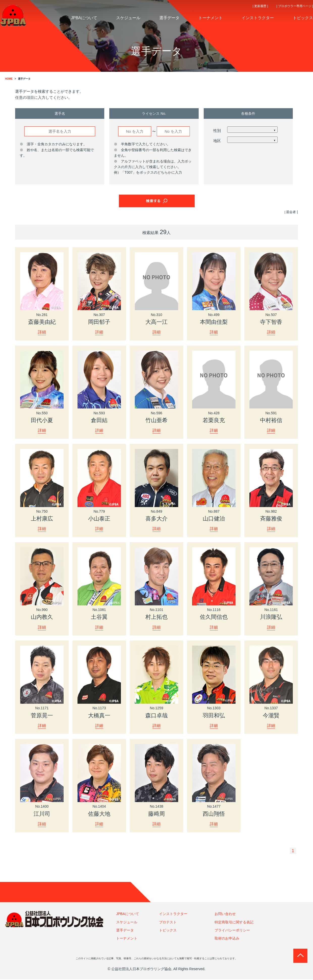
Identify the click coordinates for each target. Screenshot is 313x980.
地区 (217, 141)
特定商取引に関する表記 (234, 923)
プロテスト (168, 923)
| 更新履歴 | (260, 6)
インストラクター (173, 914)
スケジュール (127, 923)
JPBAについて (128, 914)
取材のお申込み (227, 939)
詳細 (42, 332)
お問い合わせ (225, 914)
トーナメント (127, 939)
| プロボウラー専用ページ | (295, 6)
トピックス (168, 931)
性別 (217, 131)
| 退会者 (290, 212)
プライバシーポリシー (232, 931)
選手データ (125, 931)
